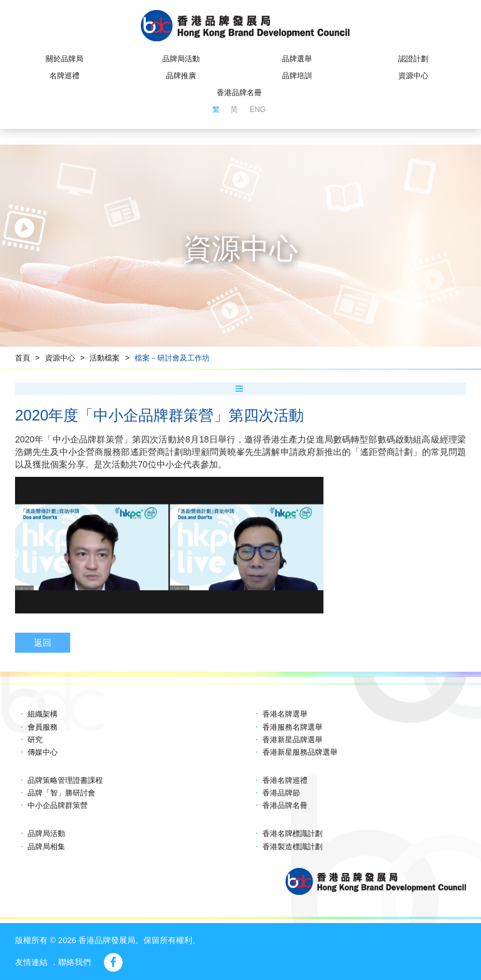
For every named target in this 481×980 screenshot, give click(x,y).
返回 (43, 643)
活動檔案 (105, 358)
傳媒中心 (43, 752)
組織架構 (43, 714)
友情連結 (31, 962)
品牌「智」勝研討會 (61, 793)
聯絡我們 (75, 962)
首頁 (23, 358)
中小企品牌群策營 (58, 805)
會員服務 (43, 727)
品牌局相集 (46, 847)
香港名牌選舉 (285, 714)
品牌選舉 (297, 59)
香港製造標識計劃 (292, 847)
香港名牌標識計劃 (292, 834)
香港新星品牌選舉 (292, 740)
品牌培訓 (297, 76)
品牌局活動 (181, 59)
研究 (35, 740)
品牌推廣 (181, 76)
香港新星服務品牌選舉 (300, 752)
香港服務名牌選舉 (292, 727)
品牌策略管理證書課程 (65, 780)
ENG (257, 110)
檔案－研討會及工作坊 (172, 358)
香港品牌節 (281, 793)
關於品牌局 (65, 59)
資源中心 (413, 76)
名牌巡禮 (65, 76)
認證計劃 (413, 59)
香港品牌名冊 (239, 93)
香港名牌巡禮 (285, 780)
